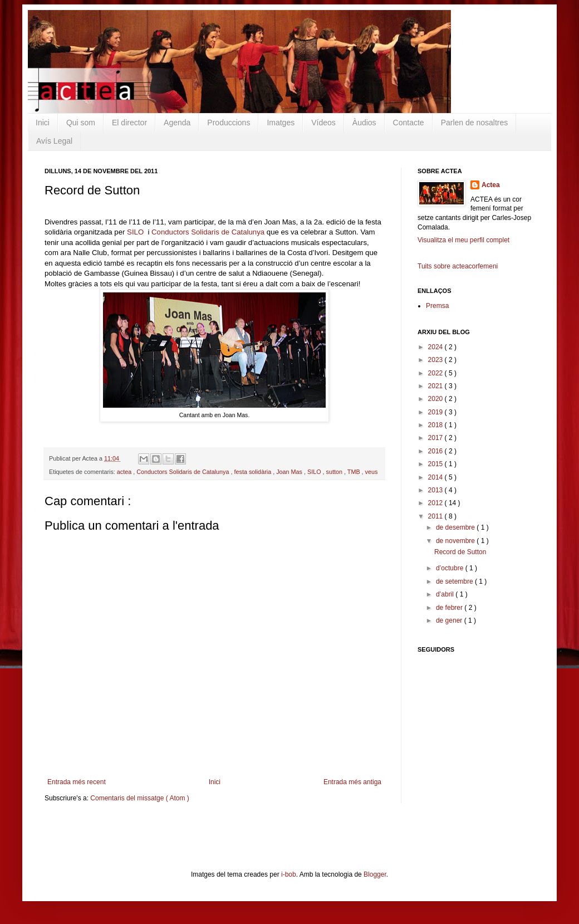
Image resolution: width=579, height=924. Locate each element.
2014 (436, 477)
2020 (436, 399)
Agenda (177, 123)
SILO (135, 232)
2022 (436, 373)
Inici (43, 123)
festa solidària (254, 472)
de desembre (456, 527)
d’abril (446, 594)
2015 (436, 464)
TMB (355, 472)
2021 (436, 386)
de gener (450, 620)
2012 (436, 503)
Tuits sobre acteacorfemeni (458, 266)
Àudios (364, 123)
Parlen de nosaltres (475, 123)
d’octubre (451, 568)
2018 (436, 425)
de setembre (455, 581)
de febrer (450, 608)
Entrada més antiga (352, 782)
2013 (436, 490)
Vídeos (323, 123)
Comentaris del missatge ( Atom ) (139, 798)
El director (129, 123)
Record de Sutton (460, 552)
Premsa (437, 306)
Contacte (409, 123)
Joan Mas (290, 472)
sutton (335, 472)
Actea (491, 185)
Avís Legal (54, 141)
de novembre (456, 541)
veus (372, 472)
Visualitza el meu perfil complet (463, 240)
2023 (436, 360)
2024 (436, 347)
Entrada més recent (77, 782)
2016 (436, 451)
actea (125, 472)
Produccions (229, 123)
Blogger (375, 874)
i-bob (289, 874)
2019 (436, 412)
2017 (436, 438)
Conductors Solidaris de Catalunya (208, 232)
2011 (436, 516)
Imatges (281, 123)
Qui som (81, 123)
